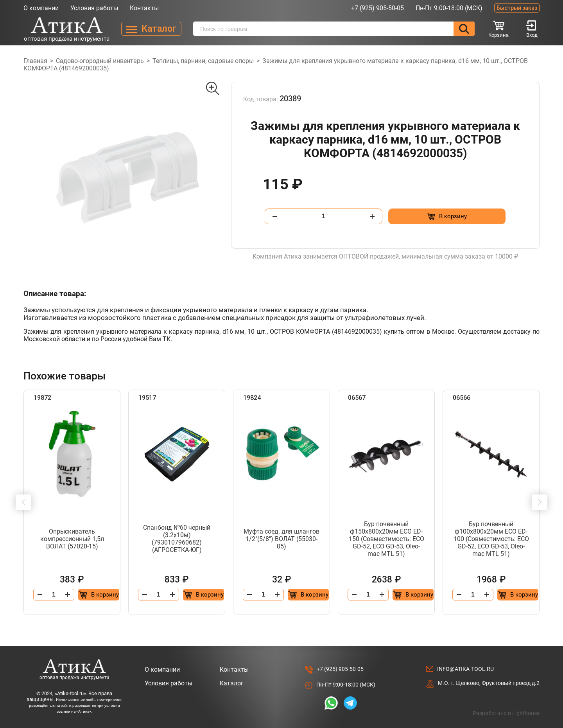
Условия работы (94, 8)
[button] (23, 502)
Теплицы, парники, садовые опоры (203, 61)
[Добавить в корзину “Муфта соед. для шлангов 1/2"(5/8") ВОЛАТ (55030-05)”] (308, 595)
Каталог (232, 683)
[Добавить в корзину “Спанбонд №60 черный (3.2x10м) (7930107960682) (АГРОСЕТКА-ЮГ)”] (204, 595)
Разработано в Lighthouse (506, 713)
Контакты (144, 8)
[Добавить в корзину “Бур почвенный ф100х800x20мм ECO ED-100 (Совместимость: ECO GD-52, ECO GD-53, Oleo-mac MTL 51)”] (518, 595)
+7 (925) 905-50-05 (377, 8)
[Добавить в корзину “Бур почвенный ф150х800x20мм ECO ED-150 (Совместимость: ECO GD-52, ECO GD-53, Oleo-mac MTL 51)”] (413, 595)
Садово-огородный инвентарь (100, 61)
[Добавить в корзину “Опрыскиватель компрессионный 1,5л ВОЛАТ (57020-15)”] (99, 595)
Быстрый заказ (517, 8)
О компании (41, 8)
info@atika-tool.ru (465, 669)
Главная (35, 61)
